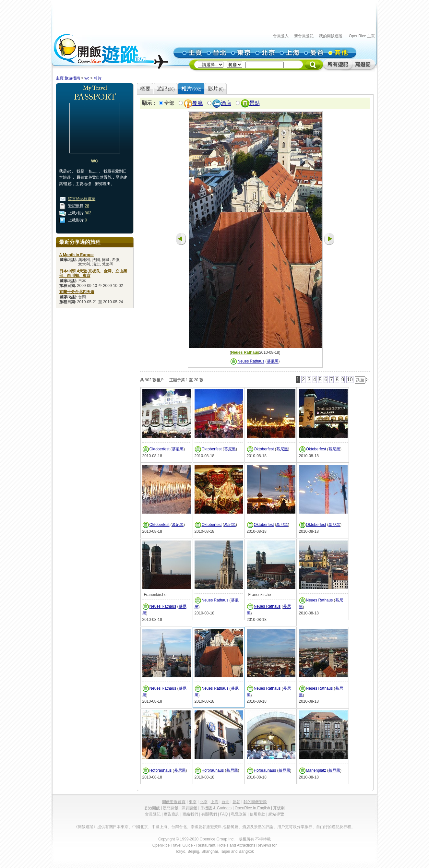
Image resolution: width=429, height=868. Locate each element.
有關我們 (209, 814)
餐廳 (197, 103)
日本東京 (121, 827)
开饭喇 (279, 808)
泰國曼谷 (198, 827)
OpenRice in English (252, 808)
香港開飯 (152, 808)
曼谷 (236, 802)
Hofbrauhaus (161, 770)
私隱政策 (239, 814)
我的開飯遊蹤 (331, 36)
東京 (193, 802)
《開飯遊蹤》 (86, 827)
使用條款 (257, 814)
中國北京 (140, 827)
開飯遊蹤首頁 (174, 802)
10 (350, 380)
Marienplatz (316, 770)
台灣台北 (179, 827)
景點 (255, 103)
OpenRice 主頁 (362, 36)
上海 (215, 802)
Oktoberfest (160, 449)
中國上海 (160, 827)
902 (88, 213)
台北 (225, 802)
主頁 (60, 78)
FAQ (224, 814)
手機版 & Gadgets (216, 808)
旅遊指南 (72, 78)
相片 (98, 78)
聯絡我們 (190, 814)
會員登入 (281, 36)
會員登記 (153, 814)
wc (87, 78)
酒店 (226, 103)
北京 (204, 802)
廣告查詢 (172, 814)
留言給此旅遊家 (82, 199)
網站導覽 (276, 814)
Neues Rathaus (245, 352)
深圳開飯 (189, 808)
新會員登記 (304, 36)
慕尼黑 (273, 362)
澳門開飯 (171, 808)
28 (87, 206)
